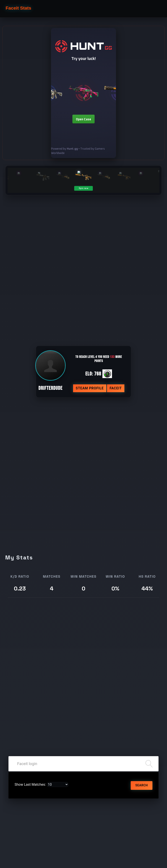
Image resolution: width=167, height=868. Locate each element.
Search (141, 785)
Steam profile (90, 388)
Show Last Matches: (30, 785)
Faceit (116, 388)
